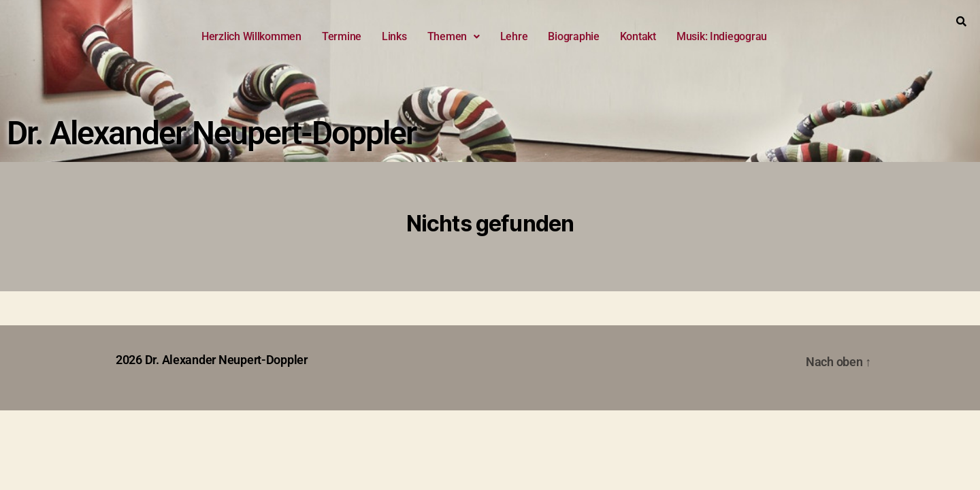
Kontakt (638, 36)
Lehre (514, 36)
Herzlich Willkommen (251, 36)
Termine (342, 36)
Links (394, 36)
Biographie (573, 36)
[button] (454, 37)
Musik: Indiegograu (722, 36)
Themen (454, 36)
